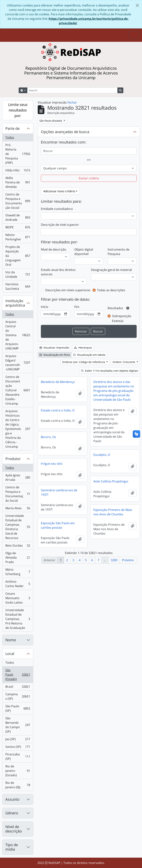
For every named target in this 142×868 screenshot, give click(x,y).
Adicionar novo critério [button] (59, 191)
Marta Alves (18, 509)
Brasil (18, 687)
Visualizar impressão (54, 348)
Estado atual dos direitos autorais (58, 272)
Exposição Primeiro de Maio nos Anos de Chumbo (113, 512)
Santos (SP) (18, 748)
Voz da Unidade (18, 274)
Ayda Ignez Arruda (18, 477)
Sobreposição (122, 316)
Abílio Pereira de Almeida (18, 182)
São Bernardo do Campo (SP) (18, 725)
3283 (114, 560)
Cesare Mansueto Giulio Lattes (18, 598)
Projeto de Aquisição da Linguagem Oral (18, 256)
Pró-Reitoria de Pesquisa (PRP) (18, 154)
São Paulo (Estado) (18, 675)
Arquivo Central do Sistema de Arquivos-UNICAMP (18, 335)
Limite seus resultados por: (18, 110)
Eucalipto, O (102, 455)
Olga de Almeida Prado (18, 558)
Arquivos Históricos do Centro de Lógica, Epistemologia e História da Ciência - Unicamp (18, 429)
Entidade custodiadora (57, 209)
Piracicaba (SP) (18, 756)
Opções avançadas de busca (65, 132)
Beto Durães (18, 546)
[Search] (72, 90)
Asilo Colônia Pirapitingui (111, 481)
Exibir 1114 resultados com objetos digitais (110, 371)
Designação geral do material (111, 270)
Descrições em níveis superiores (68, 290)
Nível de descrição (14, 829)
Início (45, 307)
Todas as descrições (111, 290)
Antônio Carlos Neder (18, 584)
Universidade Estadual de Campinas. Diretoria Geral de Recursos (18, 527)
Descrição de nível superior (60, 225)
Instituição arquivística (15, 303)
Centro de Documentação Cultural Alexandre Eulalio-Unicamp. (18, 390)
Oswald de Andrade (18, 217)
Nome (11, 640)
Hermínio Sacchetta (18, 286)
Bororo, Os (48, 437)
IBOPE (18, 228)
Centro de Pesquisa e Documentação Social (18, 201)
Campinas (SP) (18, 696)
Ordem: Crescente (124, 362)
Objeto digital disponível (84, 252)
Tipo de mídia (12, 847)
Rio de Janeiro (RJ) (18, 785)
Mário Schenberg (18, 572)
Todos (10, 137)
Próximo (128, 560)
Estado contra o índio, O (58, 410)
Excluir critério (89, 178)
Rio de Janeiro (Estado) (18, 771)
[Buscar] (89, 151)
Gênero (12, 813)
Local (10, 654)
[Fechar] (137, 5)
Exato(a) (118, 321)
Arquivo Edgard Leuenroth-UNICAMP (18, 363)
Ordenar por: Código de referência (84, 362)
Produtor (13, 459)
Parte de (12, 128)
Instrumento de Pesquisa (119, 252)
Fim (77, 307)
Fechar (72, 102)
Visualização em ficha (55, 355)
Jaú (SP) (18, 740)
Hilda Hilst (18, 171)
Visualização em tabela (89, 355)
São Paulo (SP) (18, 708)
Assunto (12, 799)
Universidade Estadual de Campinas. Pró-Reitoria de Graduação (18, 619)
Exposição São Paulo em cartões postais (58, 525)
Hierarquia (83, 348)
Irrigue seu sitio (52, 464)
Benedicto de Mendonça (58, 382)
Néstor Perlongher (18, 237)
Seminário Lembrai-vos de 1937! (59, 492)
